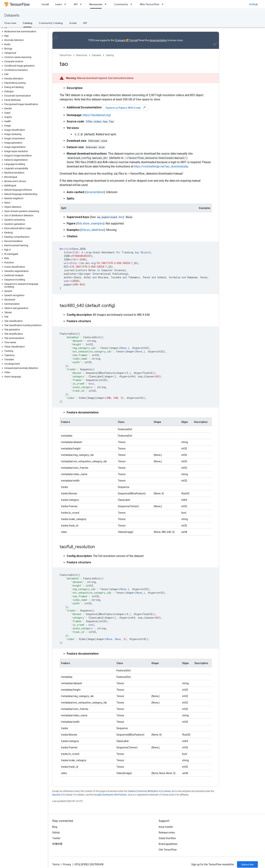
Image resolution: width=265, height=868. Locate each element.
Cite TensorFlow (168, 850)
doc (110, 217)
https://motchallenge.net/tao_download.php (161, 166)
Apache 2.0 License (62, 795)
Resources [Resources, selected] (96, 4)
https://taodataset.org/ (97, 115)
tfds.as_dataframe (93, 230)
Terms (56, 864)
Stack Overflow (167, 838)
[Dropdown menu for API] (82, 4)
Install (45, 4)
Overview (10, 23)
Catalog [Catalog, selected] (27, 23)
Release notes (167, 833)
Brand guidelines (168, 844)
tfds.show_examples (90, 223)
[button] (23, 27)
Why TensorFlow (150, 4)
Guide (73, 23)
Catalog (110, 55)
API (76, 4)
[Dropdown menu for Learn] (66, 4)
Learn (58, 4)
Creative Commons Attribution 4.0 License (149, 791)
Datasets (12, 15)
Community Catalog (51, 23)
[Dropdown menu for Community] (132, 4)
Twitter (56, 838)
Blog (55, 827)
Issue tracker (166, 827)
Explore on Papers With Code (126, 108)
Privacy (67, 864)
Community (121, 4)
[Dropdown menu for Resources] (107, 4)
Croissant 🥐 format (126, 40)
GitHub (253, 4)
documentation (158, 40)
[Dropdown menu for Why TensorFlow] (164, 4)
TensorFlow (66, 55)
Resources (82, 55)
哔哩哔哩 (57, 844)
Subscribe (247, 864)
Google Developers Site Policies (110, 795)
